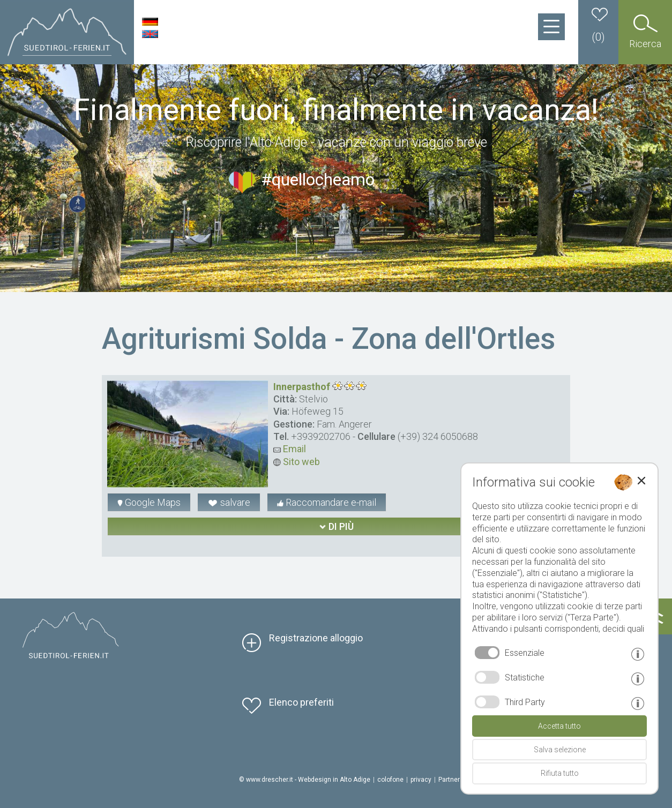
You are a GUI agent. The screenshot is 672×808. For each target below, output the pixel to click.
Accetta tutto (559, 726)
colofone (390, 780)
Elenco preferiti (301, 702)
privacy (421, 780)
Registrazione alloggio (316, 638)
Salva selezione (560, 750)
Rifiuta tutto (560, 773)
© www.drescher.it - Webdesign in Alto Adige (305, 780)
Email (290, 449)
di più (336, 526)
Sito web (297, 462)
